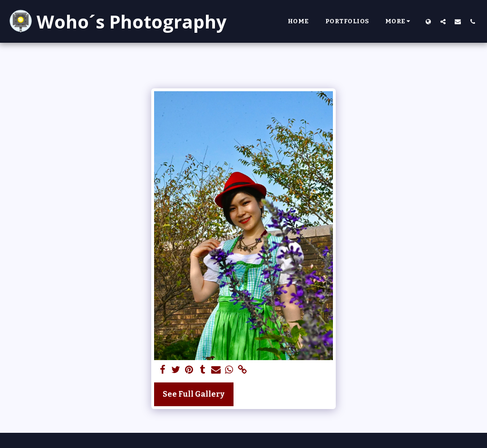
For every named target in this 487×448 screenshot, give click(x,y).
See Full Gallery (194, 394)
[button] (443, 21)
